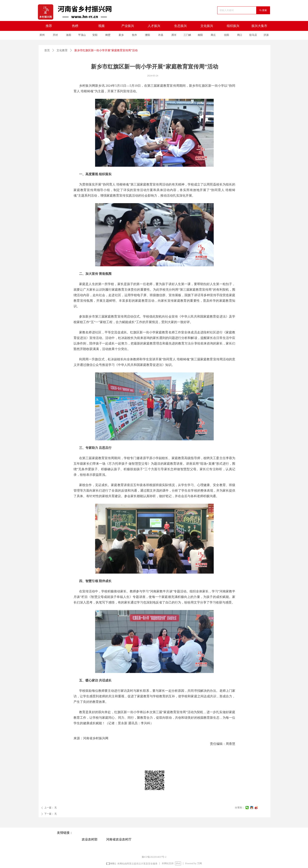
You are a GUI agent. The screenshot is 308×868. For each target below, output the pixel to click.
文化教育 (62, 50)
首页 (47, 50)
